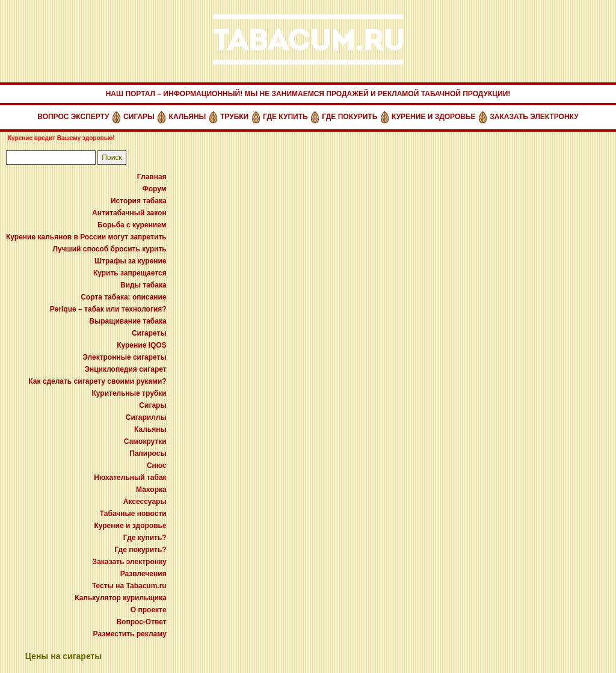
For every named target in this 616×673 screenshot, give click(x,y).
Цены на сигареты (64, 656)
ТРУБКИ (234, 117)
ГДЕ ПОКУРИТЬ (350, 117)
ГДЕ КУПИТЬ (285, 117)
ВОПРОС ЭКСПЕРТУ (73, 117)
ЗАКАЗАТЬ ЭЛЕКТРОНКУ (534, 117)
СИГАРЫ (139, 117)
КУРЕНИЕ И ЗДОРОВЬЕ (434, 117)
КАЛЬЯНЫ (188, 117)
